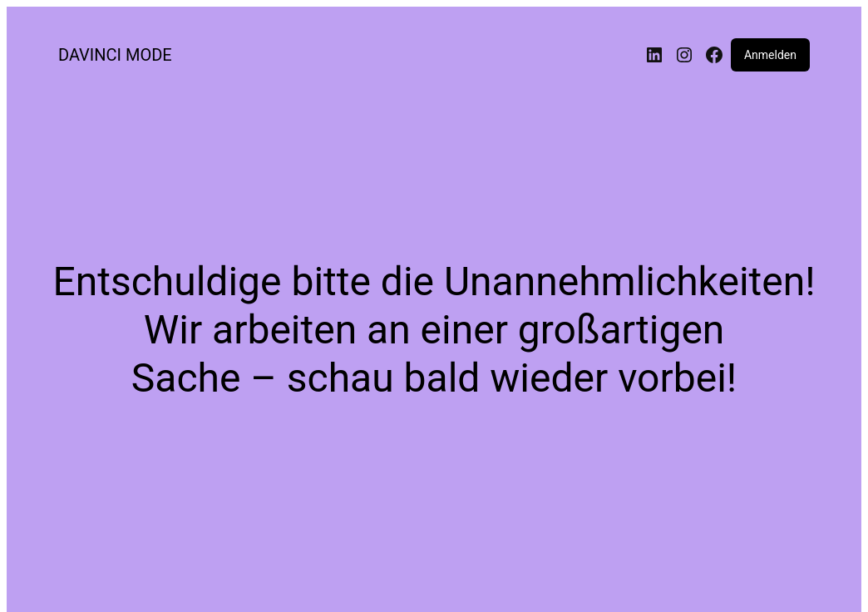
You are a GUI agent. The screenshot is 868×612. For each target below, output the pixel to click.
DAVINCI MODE (115, 55)
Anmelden (770, 55)
